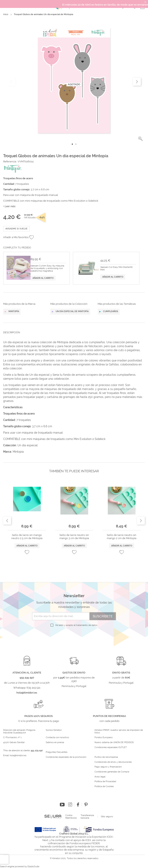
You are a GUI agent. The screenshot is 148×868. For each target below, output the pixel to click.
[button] (140, 139)
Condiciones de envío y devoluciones (113, 762)
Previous (7, 521)
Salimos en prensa (55, 742)
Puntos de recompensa (106, 757)
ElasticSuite (33, 867)
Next (141, 521)
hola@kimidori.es (18, 755)
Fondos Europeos (104, 738)
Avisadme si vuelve (16, 229)
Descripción (12, 332)
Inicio (6, 14)
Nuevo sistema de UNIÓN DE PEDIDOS (114, 742)
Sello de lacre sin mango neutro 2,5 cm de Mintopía (27, 537)
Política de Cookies (104, 787)
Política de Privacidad (105, 782)
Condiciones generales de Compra (112, 772)
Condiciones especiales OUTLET (111, 747)
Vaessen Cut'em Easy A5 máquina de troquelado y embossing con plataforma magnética (47, 268)
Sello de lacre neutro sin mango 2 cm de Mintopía (122, 537)
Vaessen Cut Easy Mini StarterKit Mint (116, 269)
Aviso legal (100, 777)
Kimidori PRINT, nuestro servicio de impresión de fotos (119, 731)
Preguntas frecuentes (57, 752)
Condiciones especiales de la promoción (66, 757)
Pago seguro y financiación (108, 767)
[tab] (74, 335)
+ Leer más (9, 206)
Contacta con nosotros (57, 738)
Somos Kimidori (54, 730)
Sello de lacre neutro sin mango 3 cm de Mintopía (74, 537)
